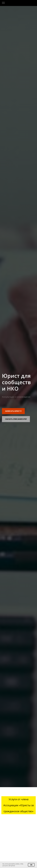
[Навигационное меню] (3, 3)
